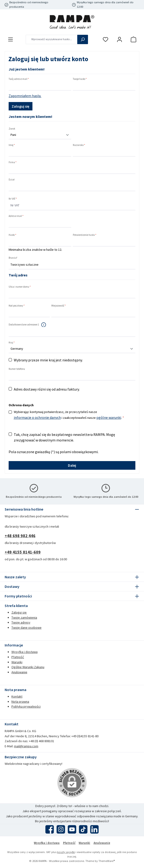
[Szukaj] (83, 39)
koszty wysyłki (66, 852)
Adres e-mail (16, 216)
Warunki (17, 662)
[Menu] (11, 39)
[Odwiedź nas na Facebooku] (50, 829)
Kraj (12, 342)
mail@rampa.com (26, 746)
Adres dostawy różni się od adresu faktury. (47, 389)
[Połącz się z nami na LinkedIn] (94, 829)
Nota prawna (20, 702)
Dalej (72, 465)
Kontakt (17, 696)
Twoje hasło (80, 79)
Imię (12, 145)
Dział (12, 180)
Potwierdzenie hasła (85, 235)
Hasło (12, 235)
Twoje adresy (21, 622)
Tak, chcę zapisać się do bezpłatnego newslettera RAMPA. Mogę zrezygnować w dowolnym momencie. (64, 437)
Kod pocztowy (17, 306)
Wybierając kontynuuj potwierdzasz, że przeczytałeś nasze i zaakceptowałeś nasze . (69, 415)
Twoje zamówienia (24, 617)
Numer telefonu (17, 369)
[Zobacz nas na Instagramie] (61, 829)
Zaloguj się (21, 106)
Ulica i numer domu (20, 287)
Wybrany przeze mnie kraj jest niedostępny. (48, 360)
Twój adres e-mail (19, 79)
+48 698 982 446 (20, 536)
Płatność (18, 657)
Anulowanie (19, 672)
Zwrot (12, 129)
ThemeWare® (107, 861)
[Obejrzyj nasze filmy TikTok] (83, 829)
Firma (13, 162)
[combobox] (52, 39)
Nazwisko (79, 145)
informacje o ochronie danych (37, 417)
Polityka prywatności (26, 706)
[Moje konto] (119, 39)
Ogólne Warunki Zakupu (28, 667)
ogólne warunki (109, 417)
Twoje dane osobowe (26, 628)
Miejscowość (59, 306)
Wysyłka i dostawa (25, 652)
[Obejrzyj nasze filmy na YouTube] (72, 829)
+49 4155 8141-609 (23, 552)
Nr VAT (13, 199)
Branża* (13, 258)
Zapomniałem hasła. (25, 96)
